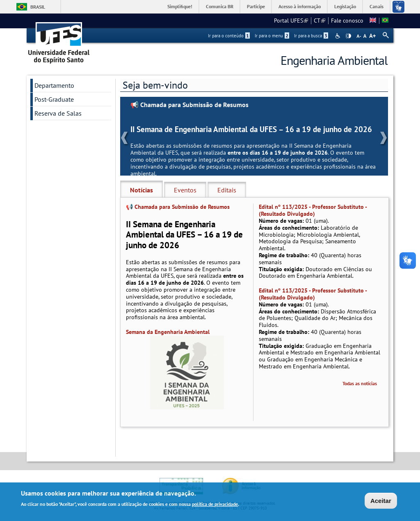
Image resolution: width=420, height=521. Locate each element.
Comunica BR (220, 6)
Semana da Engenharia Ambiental (168, 332)
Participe (256, 6)
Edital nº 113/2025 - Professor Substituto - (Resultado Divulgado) (313, 210)
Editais (227, 190)
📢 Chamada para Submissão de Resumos (189, 105)
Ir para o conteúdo (229, 36)
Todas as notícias (360, 383)
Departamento (54, 85)
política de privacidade (215, 505)
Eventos (185, 190)
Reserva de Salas (58, 113)
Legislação (345, 6)
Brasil (38, 7)
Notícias (142, 190)
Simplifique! (180, 6)
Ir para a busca (311, 36)
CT (320, 21)
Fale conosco (347, 21)
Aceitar (381, 502)
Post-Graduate (54, 99)
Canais (377, 6)
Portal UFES (291, 21)
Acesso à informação (300, 6)
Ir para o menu (272, 36)
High (348, 36)
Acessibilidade (339, 36)
